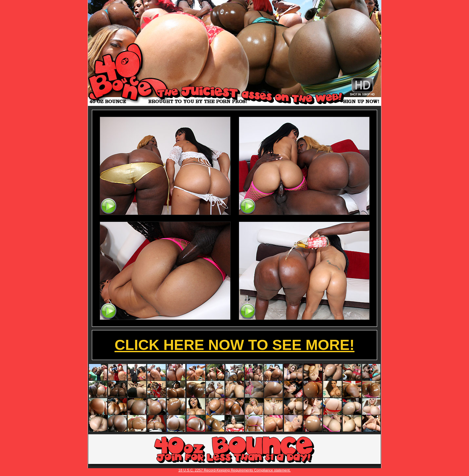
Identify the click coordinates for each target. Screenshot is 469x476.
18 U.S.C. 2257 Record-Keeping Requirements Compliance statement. (235, 470)
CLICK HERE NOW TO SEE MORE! (235, 345)
